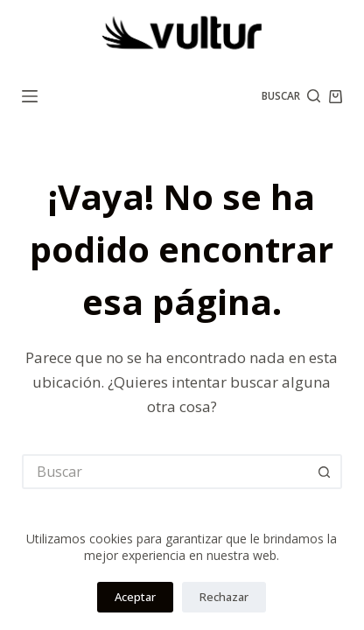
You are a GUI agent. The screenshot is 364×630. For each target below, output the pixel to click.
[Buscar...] (164, 472)
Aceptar (135, 597)
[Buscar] (291, 96)
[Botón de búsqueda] (325, 472)
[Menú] (30, 96)
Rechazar (224, 597)
